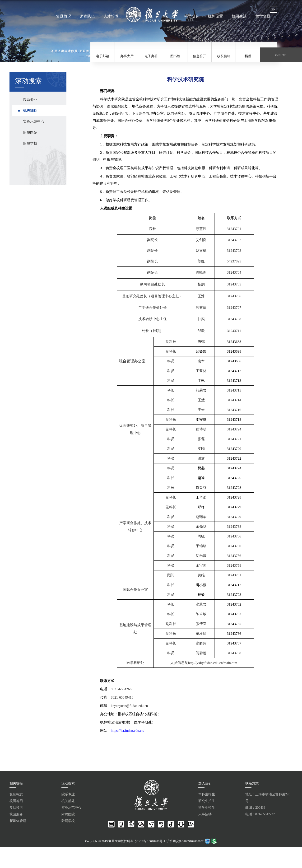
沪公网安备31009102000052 (185, 841)
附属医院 (68, 814)
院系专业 (68, 794)
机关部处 (68, 801)
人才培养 (111, 16)
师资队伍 (88, 16)
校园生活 (239, 16)
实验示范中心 (71, 808)
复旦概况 (64, 16)
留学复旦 (262, 16)
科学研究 (192, 16)
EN (273, 9)
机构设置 (215, 16)
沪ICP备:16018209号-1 (150, 841)
